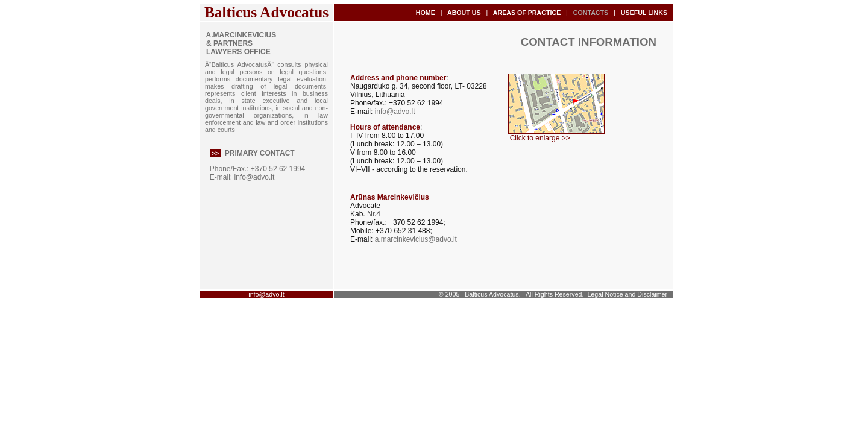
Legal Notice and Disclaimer (627, 294)
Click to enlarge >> (555, 135)
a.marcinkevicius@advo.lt (416, 239)
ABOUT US (464, 13)
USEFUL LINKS (644, 13)
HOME (426, 13)
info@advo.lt (254, 177)
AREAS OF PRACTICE (527, 13)
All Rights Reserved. (555, 294)
